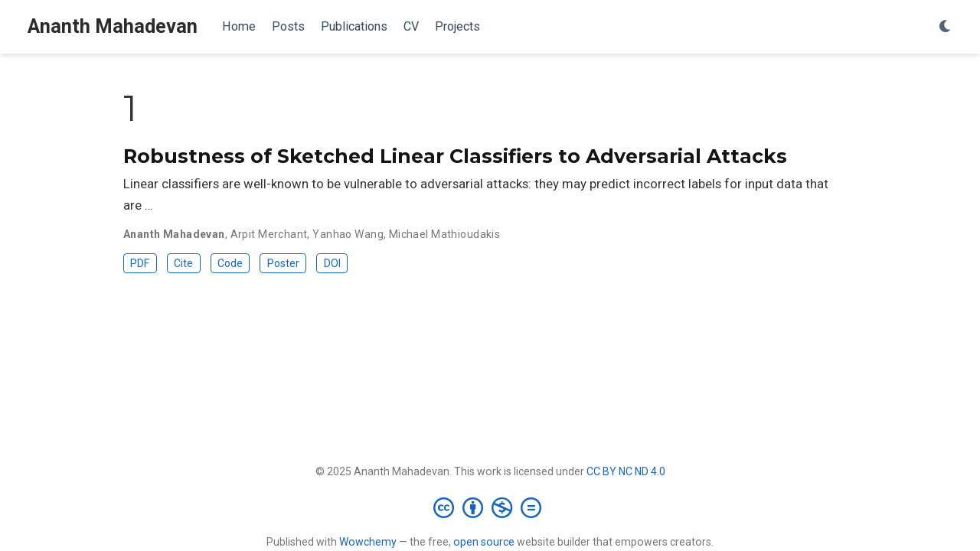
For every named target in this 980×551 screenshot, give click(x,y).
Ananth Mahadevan (113, 26)
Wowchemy (368, 542)
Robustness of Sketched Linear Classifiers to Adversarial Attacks (455, 156)
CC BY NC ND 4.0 (626, 471)
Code (230, 263)
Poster (283, 263)
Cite (183, 263)
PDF (140, 263)
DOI (332, 263)
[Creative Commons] (490, 507)
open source (484, 542)
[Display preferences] (946, 27)
